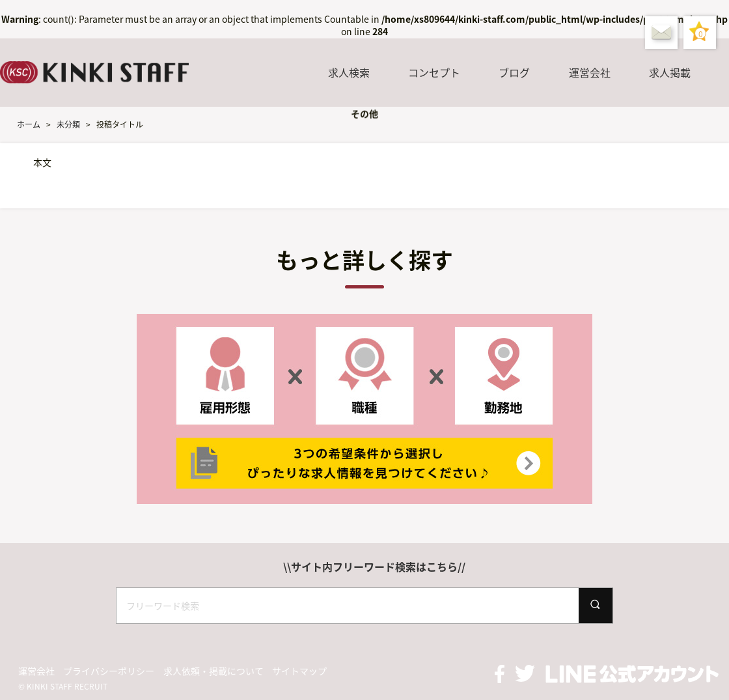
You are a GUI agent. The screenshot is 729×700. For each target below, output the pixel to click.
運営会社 (590, 72)
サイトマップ (299, 671)
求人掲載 (670, 72)
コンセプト (434, 72)
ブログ (514, 72)
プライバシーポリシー (109, 671)
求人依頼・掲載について (213, 671)
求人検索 (349, 72)
